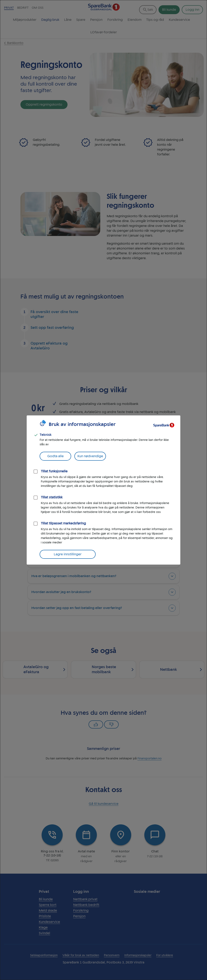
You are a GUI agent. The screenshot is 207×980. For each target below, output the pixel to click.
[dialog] (103, 490)
